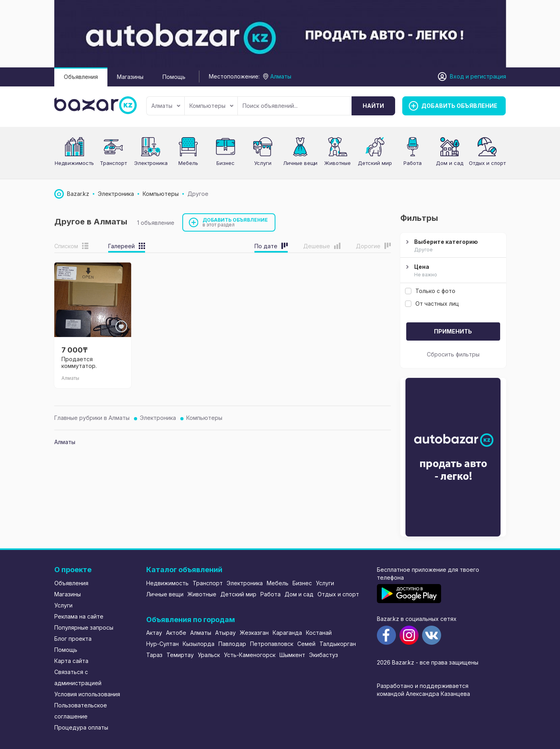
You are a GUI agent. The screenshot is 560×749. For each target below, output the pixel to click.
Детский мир (238, 594)
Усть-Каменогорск (250, 655)
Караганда (287, 633)
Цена (452, 271)
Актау (154, 633)
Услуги (263, 163)
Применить (453, 331)
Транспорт (113, 163)
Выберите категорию (452, 246)
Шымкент (292, 655)
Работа (413, 163)
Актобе (176, 633)
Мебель (188, 163)
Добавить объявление (235, 222)
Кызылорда (199, 644)
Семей (306, 644)
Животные (337, 163)
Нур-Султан (162, 644)
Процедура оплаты (81, 727)
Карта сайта (71, 661)
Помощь (174, 77)
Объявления (81, 77)
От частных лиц (432, 304)
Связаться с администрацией (78, 677)
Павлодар (232, 644)
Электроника (151, 163)
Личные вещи (300, 163)
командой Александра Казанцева (423, 694)
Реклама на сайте (79, 616)
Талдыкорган (338, 644)
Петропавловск (272, 644)
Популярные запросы (84, 627)
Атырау (226, 633)
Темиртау (180, 655)
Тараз (154, 655)
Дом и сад (450, 163)
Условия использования (87, 694)
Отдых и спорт (487, 163)
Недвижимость (74, 163)
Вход (457, 76)
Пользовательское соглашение (81, 711)
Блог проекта (73, 639)
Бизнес (226, 163)
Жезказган (254, 633)
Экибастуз (324, 655)
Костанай (319, 633)
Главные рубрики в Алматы (92, 418)
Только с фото (430, 291)
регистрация (488, 76)
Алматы (166, 106)
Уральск (209, 655)
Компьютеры (211, 106)
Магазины (130, 77)
